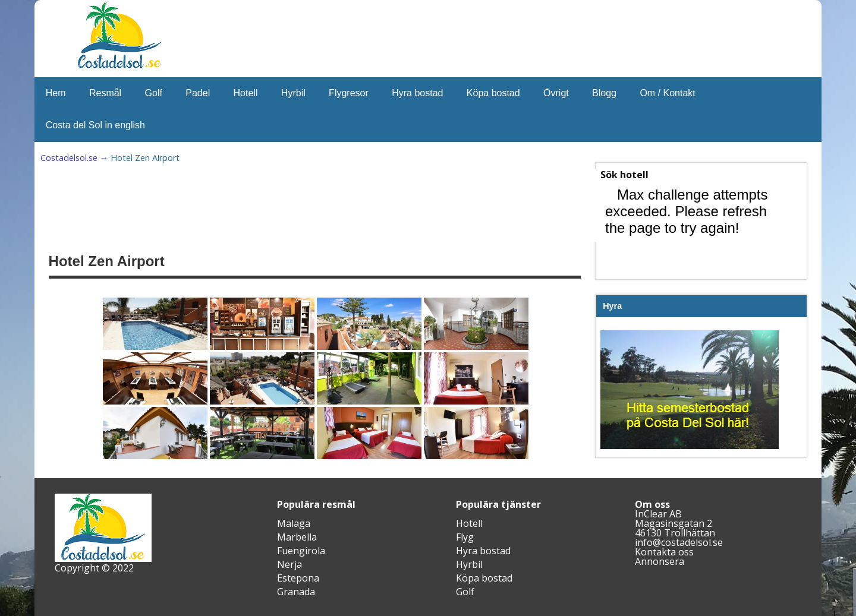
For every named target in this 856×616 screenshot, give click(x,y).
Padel (198, 93)
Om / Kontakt (667, 93)
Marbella (297, 537)
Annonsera (660, 561)
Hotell (246, 93)
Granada (296, 592)
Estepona (298, 578)
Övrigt (556, 93)
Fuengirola (301, 551)
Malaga (294, 523)
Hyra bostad (417, 93)
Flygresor (349, 93)
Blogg (604, 93)
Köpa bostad (493, 93)
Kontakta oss (664, 552)
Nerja (289, 564)
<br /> (690, 226)
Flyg (465, 537)
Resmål (105, 93)
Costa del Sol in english (95, 125)
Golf (154, 93)
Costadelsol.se (69, 158)
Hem (56, 93)
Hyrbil (293, 93)
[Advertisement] (341, 206)
